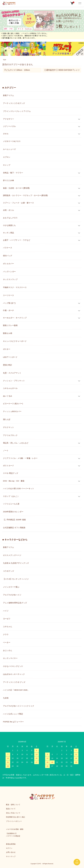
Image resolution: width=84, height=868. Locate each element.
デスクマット (8, 427)
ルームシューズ (9, 149)
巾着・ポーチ (8, 310)
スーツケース (8, 295)
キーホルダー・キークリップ (15, 318)
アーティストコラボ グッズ (14, 682)
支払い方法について (13, 813)
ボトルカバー (8, 264)
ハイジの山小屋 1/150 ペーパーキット (19, 488)
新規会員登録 (11, 844)
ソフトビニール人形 (11, 504)
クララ (6, 634)
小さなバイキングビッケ (13, 666)
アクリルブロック (10, 435)
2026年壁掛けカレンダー (13, 512)
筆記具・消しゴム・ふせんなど (16, 443)
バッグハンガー (9, 272)
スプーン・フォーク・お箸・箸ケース (18, 203)
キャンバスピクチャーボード (15, 341)
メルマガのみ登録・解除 (15, 829)
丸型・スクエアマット (12, 373)
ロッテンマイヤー (10, 658)
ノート (6, 450)
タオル (6, 134)
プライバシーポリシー (14, 821)
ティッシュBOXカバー (12, 411)
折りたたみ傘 (8, 180)
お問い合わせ (11, 852)
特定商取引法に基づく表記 (15, 817)
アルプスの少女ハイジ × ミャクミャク (19, 706)
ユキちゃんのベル (10, 388)
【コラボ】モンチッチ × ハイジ (16, 579)
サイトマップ (11, 856)
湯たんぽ (7, 419)
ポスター (7, 349)
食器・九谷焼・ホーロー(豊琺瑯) (16, 188)
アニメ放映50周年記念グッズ (15, 603)
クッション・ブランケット (14, 381)
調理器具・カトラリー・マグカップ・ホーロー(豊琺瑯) (25, 195)
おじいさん (8, 650)
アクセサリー (8, 119)
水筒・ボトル (8, 210)
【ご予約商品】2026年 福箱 (14, 520)
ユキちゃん (8, 627)
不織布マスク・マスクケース (15, 287)
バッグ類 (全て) (9, 303)
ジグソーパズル (9, 126)
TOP (4, 60)
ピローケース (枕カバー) (13, 404)
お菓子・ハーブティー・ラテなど (17, 240)
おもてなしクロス (10, 218)
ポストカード (8, 466)
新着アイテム (8, 95)
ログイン (9, 848)
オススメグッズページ (12, 555)
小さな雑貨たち (9, 225)
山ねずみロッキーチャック (14, 674)
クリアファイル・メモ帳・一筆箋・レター (20, 458)
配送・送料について (13, 805)
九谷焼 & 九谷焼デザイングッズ (16, 563)
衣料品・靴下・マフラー (13, 173)
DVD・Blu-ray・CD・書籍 (14, 481)
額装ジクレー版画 (10, 325)
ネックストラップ (10, 279)
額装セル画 (8, 333)
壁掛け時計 (8, 365)
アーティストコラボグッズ (14, 103)
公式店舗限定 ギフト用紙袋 (14, 528)
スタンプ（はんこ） (11, 496)
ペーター (7, 642)
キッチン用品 (8, 233)
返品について (11, 809)
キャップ (7, 165)
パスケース (8, 248)
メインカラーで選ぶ (11, 587)
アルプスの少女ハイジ (12, 595)
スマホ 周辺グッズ (11, 473)
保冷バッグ (8, 256)
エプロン (7, 157)
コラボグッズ (8, 571)
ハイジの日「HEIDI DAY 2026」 (16, 690)
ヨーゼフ (7, 619)
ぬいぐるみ (8, 396)
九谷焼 (6, 698)
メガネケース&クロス (12, 141)
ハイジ (6, 611)
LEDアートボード (10, 357)
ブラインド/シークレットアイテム (17, 111)
